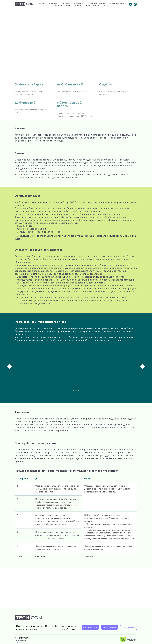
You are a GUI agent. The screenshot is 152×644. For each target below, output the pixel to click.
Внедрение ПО (79, 3)
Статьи (87, 5)
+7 (62, 629)
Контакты (106, 5)
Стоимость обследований (96, 3)
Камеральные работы (62, 5)
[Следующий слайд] (142, 366)
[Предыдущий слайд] (9, 366)
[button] (110, 627)
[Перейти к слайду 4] (79, 391)
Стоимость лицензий (117, 3)
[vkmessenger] (135, 4)
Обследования (65, 3)
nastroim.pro (19, 643)
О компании (41, 3)
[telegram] (130, 4)
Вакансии (96, 5)
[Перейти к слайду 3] (77, 391)
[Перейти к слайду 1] (73, 391)
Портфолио (77, 5)
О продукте (53, 3)
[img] (129, 639)
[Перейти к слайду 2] (75, 391)
